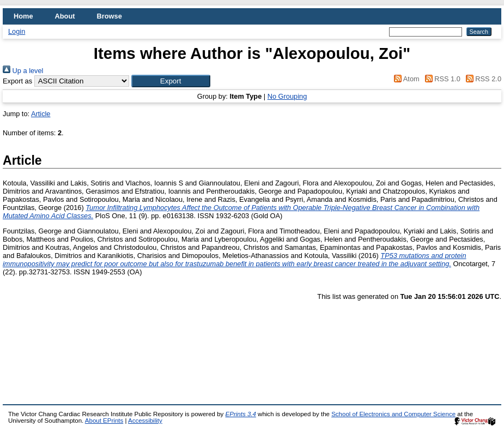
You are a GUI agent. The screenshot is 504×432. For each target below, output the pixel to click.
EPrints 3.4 (241, 414)
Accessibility (145, 421)
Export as (17, 81)
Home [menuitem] (23, 16)
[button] (171, 81)
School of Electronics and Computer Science (393, 414)
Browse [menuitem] (110, 16)
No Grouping (287, 96)
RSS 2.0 (482, 79)
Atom (405, 79)
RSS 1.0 (441, 79)
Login (17, 31)
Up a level (23, 71)
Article (41, 114)
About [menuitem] (65, 16)
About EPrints (104, 421)
